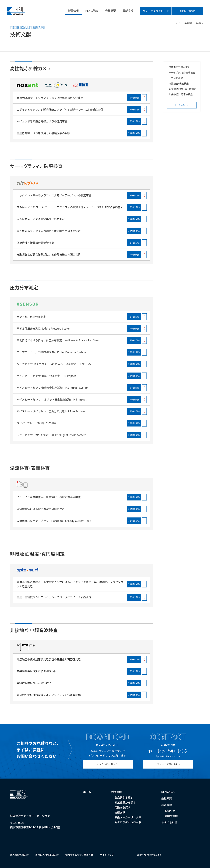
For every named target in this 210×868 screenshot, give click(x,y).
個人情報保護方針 (19, 855)
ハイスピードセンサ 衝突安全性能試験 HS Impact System (53, 388)
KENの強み (92, 10)
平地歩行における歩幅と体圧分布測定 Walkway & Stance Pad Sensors (60, 340)
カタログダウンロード (156, 11)
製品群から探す (124, 797)
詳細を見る (135, 98)
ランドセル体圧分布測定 (31, 317)
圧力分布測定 (176, 78)
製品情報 (73, 10)
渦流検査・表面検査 (179, 83)
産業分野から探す (125, 802)
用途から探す (122, 807)
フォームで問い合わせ (169, 764)
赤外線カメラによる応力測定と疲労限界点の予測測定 (49, 231)
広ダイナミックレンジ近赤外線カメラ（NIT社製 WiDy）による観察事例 (60, 109)
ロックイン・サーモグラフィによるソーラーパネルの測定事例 (54, 195)
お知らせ (170, 811)
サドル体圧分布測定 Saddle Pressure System (44, 328)
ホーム (87, 792)
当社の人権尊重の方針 (47, 855)
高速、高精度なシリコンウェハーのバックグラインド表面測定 (54, 597)
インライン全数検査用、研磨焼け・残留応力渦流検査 (49, 497)
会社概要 (110, 10)
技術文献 (120, 812)
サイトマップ (107, 855)
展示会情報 (171, 816)
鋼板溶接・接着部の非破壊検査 (35, 243)
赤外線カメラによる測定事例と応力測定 (41, 219)
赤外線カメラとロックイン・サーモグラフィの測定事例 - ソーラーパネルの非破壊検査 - (69, 207)
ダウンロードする (108, 764)
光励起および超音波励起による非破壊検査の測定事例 (49, 254)
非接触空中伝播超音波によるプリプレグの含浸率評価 (49, 695)
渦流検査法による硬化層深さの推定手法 (41, 509)
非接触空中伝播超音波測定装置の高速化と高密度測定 (49, 659)
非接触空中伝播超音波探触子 (34, 683)
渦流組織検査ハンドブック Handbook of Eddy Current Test (54, 521)
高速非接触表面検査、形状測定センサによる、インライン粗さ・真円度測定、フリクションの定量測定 (70, 584)
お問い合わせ (187, 11)
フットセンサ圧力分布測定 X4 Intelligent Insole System (51, 435)
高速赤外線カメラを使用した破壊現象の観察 (43, 133)
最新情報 (128, 10)
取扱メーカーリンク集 (128, 817)
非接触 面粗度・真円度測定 (182, 89)
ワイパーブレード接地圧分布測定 (37, 423)
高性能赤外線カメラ (179, 67)
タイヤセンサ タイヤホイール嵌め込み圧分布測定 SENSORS (54, 364)
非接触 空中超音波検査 (181, 94)
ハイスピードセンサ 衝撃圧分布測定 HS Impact (46, 376)
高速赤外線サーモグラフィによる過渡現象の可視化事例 (50, 98)
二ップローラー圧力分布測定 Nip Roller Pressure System (51, 352)
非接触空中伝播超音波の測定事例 (37, 671)
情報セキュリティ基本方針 (79, 855)
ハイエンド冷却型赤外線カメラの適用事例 (42, 121)
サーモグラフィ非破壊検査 (182, 72)
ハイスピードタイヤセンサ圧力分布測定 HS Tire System (51, 411)
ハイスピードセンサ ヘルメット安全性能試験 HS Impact (52, 399)
